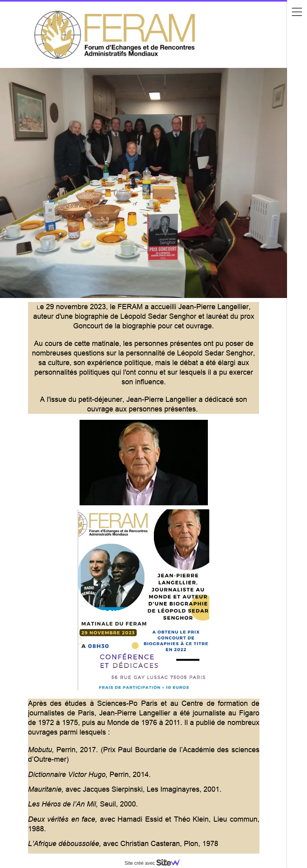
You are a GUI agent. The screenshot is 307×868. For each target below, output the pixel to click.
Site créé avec (155, 863)
